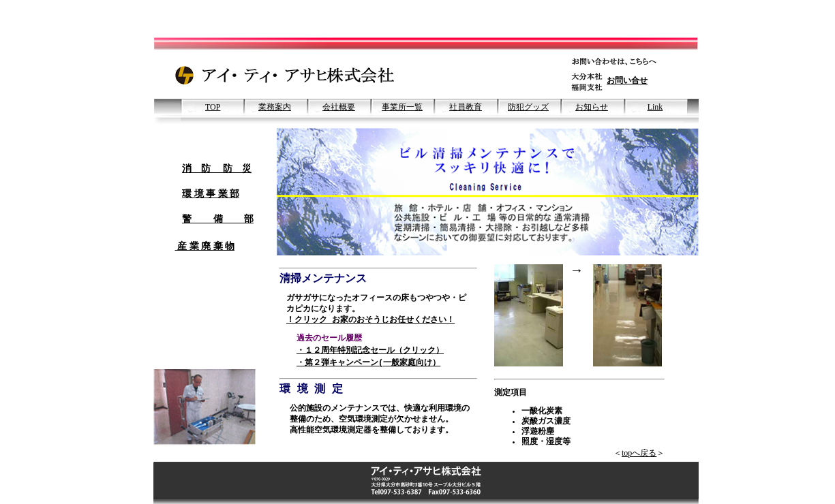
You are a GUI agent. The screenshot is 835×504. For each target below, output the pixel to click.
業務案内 (275, 107)
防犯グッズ (528, 107)
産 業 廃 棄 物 (205, 246)
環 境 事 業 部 (211, 194)
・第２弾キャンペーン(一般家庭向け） (368, 363)
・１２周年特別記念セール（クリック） (370, 350)
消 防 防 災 (217, 169)
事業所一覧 (402, 107)
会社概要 (339, 107)
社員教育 (466, 107)
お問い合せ (627, 80)
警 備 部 (218, 219)
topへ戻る (639, 453)
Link (655, 107)
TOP (213, 107)
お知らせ (592, 107)
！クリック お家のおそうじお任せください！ (370, 320)
